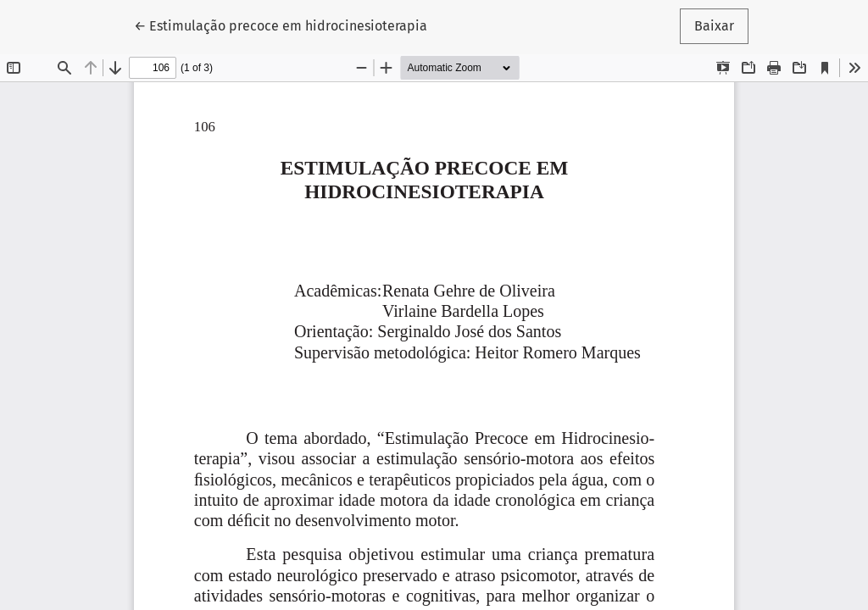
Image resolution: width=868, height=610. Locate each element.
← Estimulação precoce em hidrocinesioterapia (281, 25)
